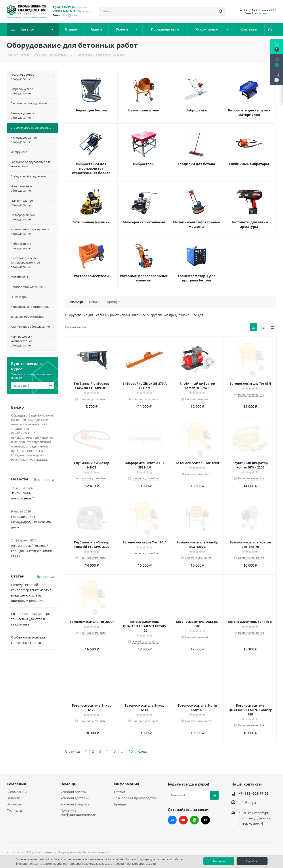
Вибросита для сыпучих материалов (249, 112)
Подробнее (252, 861)
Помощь (68, 784)
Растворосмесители (91, 276)
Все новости (44, 480)
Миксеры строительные (144, 222)
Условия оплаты (74, 792)
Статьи (120, 792)
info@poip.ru (72, 15)
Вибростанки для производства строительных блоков (91, 168)
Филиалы (14, 810)
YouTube (183, 820)
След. (142, 751)
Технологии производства (135, 798)
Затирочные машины (91, 222)
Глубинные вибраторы (249, 164)
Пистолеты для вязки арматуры (249, 224)
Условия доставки (75, 798)
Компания (16, 784)
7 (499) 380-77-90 (64, 7)
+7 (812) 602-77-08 (259, 10)
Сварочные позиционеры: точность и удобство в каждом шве (31, 619)
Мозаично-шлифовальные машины (196, 224)
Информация (127, 784)
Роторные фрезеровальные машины (144, 278)
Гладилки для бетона (196, 164)
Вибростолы (144, 164)
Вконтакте (172, 820)
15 (131, 751)
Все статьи (45, 577)
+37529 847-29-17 (64, 11)
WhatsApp (194, 820)
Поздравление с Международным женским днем (31, 522)
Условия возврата (75, 804)
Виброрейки (196, 110)
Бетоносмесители (144, 110)
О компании (17, 792)
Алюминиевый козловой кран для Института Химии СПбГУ (32, 551)
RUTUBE (205, 820)
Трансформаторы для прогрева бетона (197, 278)
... (122, 751)
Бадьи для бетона (91, 110)
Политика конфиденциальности (78, 812)
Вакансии (14, 804)
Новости (13, 798)
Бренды (120, 804)
